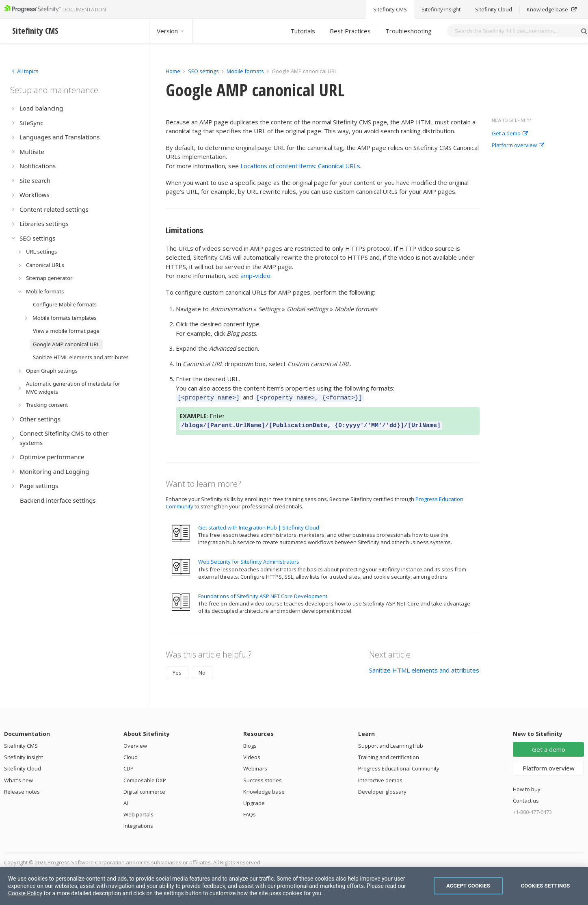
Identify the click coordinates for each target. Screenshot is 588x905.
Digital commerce (144, 789)
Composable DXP (145, 778)
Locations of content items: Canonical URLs (300, 166)
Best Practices (350, 31)
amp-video (255, 276)
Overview (135, 743)
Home (173, 71)
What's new (18, 778)
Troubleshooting (409, 31)
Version (171, 31)
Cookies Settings (546, 886)
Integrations (138, 823)
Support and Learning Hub (391, 743)
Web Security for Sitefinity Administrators (249, 559)
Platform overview (518, 145)
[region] (294, 886)
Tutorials (303, 31)
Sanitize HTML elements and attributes (424, 668)
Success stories (263, 778)
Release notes (22, 789)
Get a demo (510, 134)
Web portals (138, 812)
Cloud (131, 755)
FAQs (250, 812)
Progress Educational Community (399, 766)
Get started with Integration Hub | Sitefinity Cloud (259, 525)
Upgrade (254, 801)
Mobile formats (245, 71)
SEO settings (203, 71)
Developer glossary (382, 789)
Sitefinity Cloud (23, 766)
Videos (252, 755)
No (202, 670)
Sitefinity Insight (24, 755)
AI (126, 801)
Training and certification (389, 755)
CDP (129, 766)
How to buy (527, 787)
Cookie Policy (25, 893)
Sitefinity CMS (21, 743)
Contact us (526, 798)
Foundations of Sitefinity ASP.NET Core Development (263, 594)
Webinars (255, 766)
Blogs (250, 743)
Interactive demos (380, 778)
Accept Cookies (468, 886)
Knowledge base (264, 789)
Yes (177, 670)
